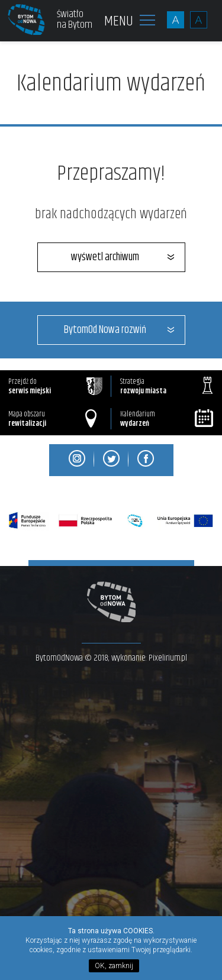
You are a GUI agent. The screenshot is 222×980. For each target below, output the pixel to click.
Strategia (167, 386)
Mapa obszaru (52, 419)
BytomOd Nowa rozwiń (105, 330)
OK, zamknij (114, 966)
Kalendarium (167, 419)
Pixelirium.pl (168, 658)
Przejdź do (55, 386)
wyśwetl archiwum (105, 257)
